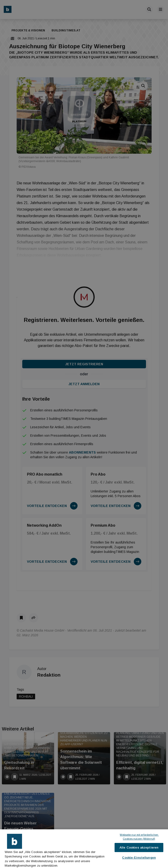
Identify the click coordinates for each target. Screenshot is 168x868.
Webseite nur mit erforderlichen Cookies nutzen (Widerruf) (139, 837)
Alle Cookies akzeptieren (139, 848)
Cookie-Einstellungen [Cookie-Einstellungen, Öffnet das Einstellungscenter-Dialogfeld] (139, 858)
